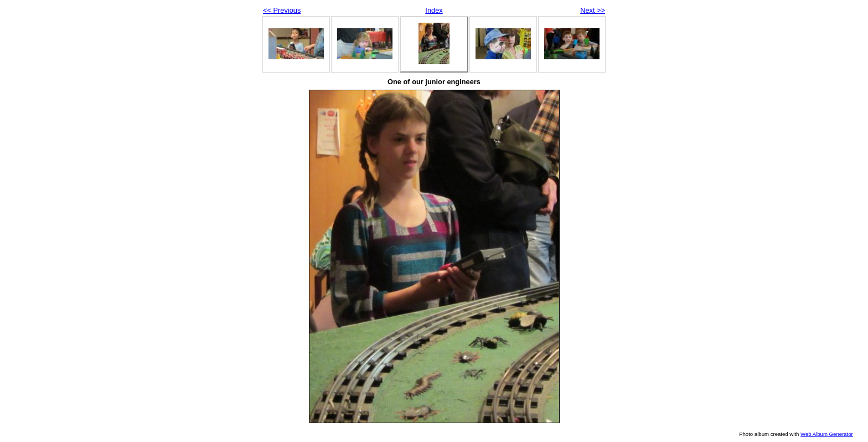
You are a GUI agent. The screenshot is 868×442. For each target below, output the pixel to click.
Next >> (593, 10)
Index (434, 10)
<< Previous (282, 10)
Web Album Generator (827, 434)
